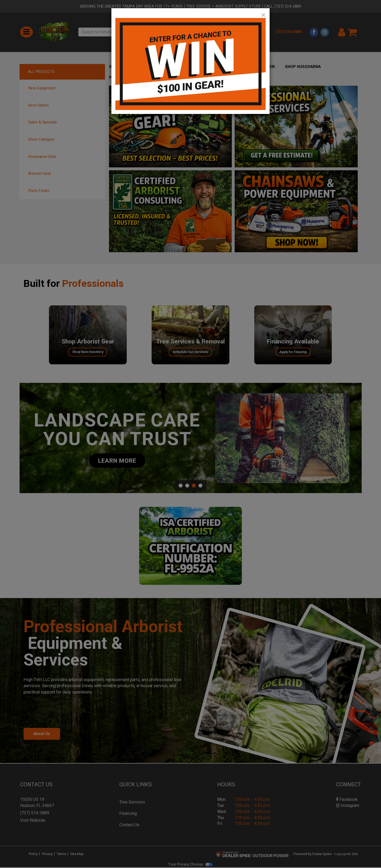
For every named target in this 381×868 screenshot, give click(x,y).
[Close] (263, 15)
